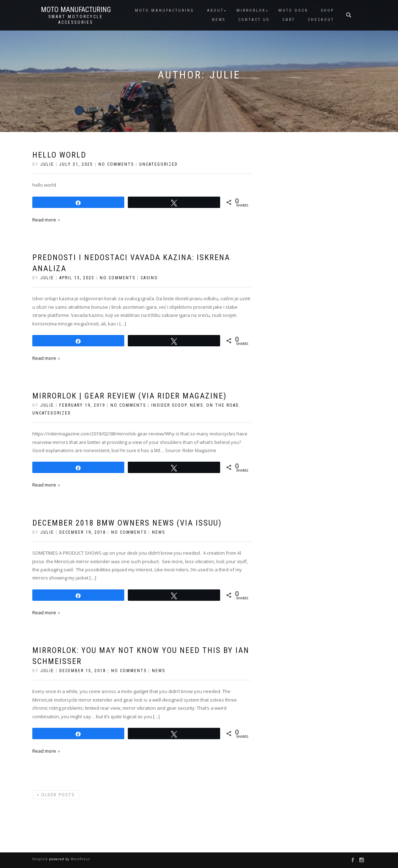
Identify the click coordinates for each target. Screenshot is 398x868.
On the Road (222, 405)
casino (149, 278)
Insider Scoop (169, 405)
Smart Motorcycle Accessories (76, 20)
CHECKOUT (321, 20)
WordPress (80, 859)
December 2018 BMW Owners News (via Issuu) (127, 523)
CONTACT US (254, 20)
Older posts (56, 795)
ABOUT (215, 10)
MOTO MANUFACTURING (165, 10)
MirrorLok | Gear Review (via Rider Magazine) (129, 396)
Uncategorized (159, 164)
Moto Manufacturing (76, 10)
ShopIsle (41, 859)
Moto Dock (293, 10)
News (197, 405)
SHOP (328, 10)
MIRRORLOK (251, 10)
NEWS (219, 20)
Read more (44, 220)
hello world (59, 155)
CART (289, 20)
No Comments (116, 164)
